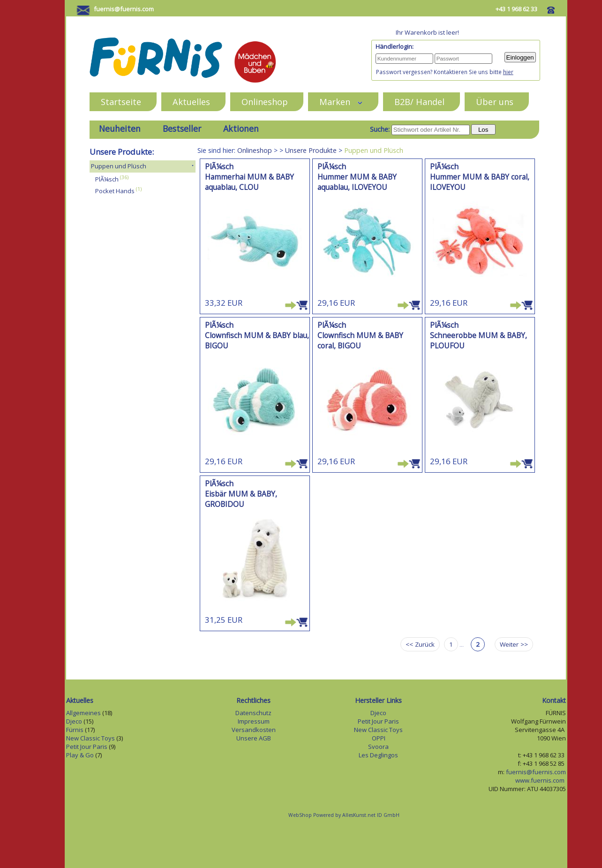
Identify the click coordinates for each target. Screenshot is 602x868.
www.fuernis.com (541, 780)
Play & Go (80, 755)
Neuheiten (120, 128)
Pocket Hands (115, 191)
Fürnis (75, 730)
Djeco (74, 721)
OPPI (379, 738)
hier (508, 72)
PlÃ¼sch (107, 179)
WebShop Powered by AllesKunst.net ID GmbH (344, 815)
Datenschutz (253, 713)
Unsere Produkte (311, 150)
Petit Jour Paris (87, 747)
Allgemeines (83, 713)
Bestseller (182, 128)
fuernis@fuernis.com (124, 9)
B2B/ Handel (419, 102)
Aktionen (241, 128)
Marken (341, 102)
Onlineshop (265, 102)
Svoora (378, 747)
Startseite (121, 102)
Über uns (495, 102)
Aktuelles (191, 102)
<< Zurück (420, 644)
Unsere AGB (254, 738)
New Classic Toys (90, 738)
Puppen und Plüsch (119, 166)
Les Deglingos (378, 755)
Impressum (254, 721)
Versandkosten (254, 730)
